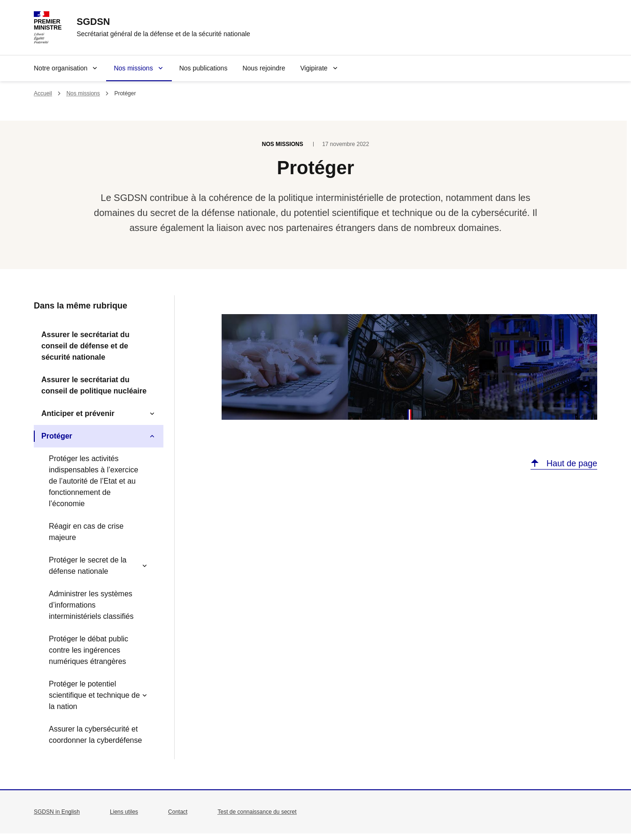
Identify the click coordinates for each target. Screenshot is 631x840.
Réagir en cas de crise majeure (86, 532)
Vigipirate (314, 68)
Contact (178, 812)
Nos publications (204, 68)
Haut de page (571, 463)
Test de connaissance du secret (257, 812)
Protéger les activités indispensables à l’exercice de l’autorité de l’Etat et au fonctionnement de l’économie (93, 481)
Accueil (43, 93)
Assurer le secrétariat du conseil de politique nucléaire (94, 385)
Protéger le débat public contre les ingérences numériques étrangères (88, 650)
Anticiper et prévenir (78, 413)
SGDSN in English (57, 812)
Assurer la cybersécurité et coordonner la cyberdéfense (95, 735)
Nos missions (133, 68)
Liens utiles (124, 812)
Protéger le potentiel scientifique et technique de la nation (94, 695)
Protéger (57, 436)
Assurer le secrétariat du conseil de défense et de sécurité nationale (85, 346)
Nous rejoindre (264, 68)
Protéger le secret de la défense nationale (88, 566)
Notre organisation (61, 68)
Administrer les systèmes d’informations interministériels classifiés (91, 605)
